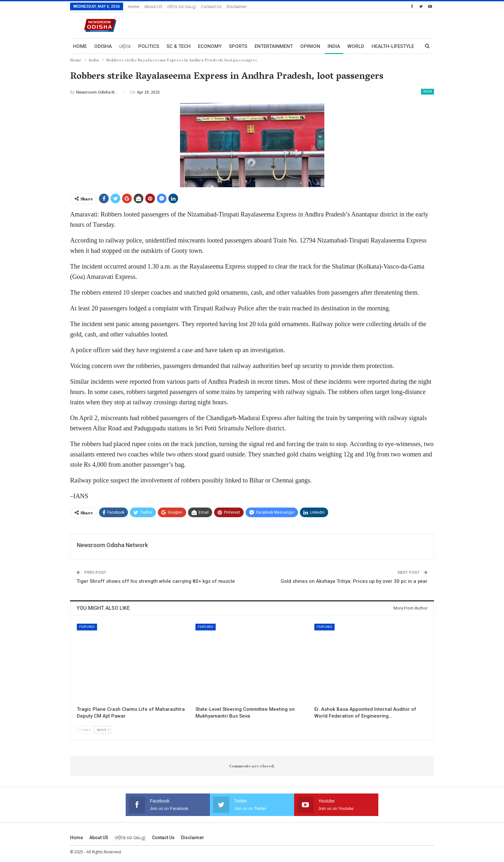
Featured (87, 627)
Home (134, 6)
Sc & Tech (179, 46)
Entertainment (274, 46)
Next (103, 730)
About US (153, 6)
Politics (149, 46)
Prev (85, 730)
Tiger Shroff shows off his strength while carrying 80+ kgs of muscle (156, 581)
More (378, 46)
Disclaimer (237, 6)
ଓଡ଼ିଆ (125, 46)
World (356, 46)
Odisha (103, 46)
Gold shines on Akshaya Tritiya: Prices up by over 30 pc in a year (354, 581)
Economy (210, 46)
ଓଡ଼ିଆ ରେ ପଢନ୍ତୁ (182, 6)
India (334, 46)
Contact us (211, 6)
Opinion (310, 46)
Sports (238, 46)
